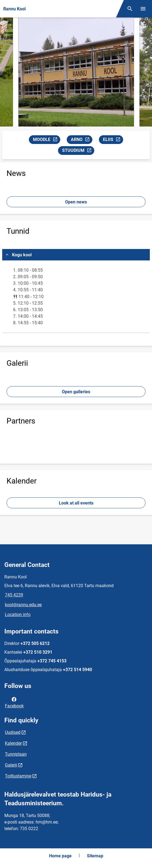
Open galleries (76, 392)
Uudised (13, 732)
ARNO (81, 140)
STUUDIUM (78, 151)
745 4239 (14, 595)
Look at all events (76, 503)
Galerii (11, 765)
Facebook (14, 702)
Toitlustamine (18, 776)
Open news (76, 202)
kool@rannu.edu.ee (23, 605)
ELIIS (113, 140)
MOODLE (46, 140)
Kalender (13, 743)
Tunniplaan (16, 754)
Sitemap (95, 856)
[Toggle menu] (143, 9)
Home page (60, 856)
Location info (18, 615)
